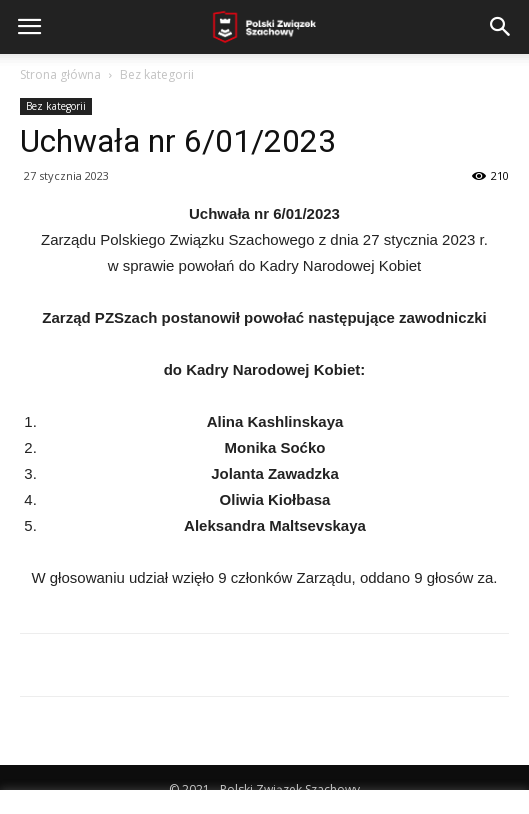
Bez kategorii (157, 74)
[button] (501, 27)
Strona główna (60, 74)
